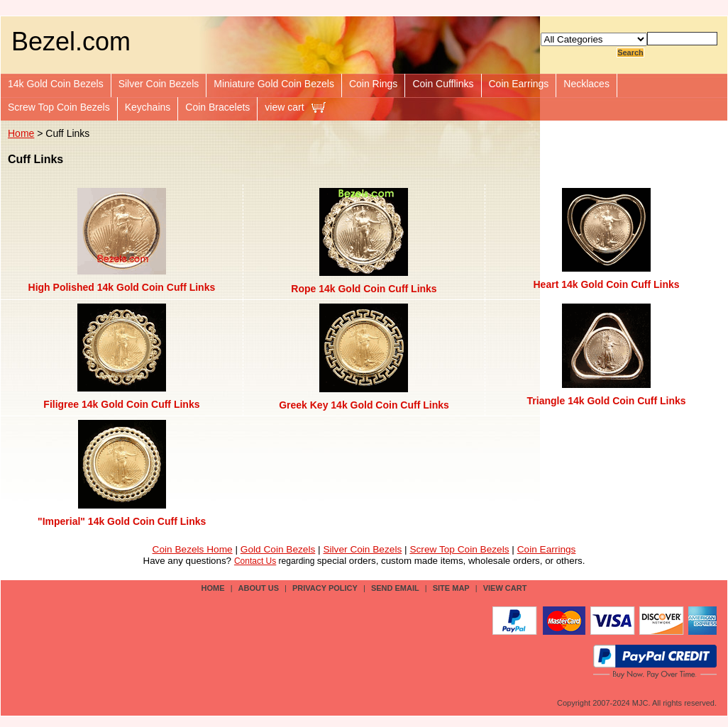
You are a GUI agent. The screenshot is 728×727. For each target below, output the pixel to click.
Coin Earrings (519, 84)
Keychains (148, 107)
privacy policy (325, 588)
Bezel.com (71, 41)
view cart (284, 107)
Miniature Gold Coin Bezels (274, 84)
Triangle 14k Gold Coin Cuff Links (607, 401)
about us (259, 588)
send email (395, 588)
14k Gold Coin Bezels (56, 84)
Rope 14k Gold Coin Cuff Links (364, 289)
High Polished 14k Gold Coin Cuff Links (122, 287)
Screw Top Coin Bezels (59, 107)
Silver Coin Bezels (159, 84)
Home (21, 133)
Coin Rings (373, 84)
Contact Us (255, 561)
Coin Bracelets (217, 107)
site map (451, 588)
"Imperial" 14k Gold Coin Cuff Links (122, 521)
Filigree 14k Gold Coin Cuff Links (121, 404)
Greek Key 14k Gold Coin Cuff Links (364, 405)
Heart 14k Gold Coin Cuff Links (607, 284)
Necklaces (586, 84)
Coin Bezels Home (193, 549)
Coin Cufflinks (443, 84)
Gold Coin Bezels (278, 549)
